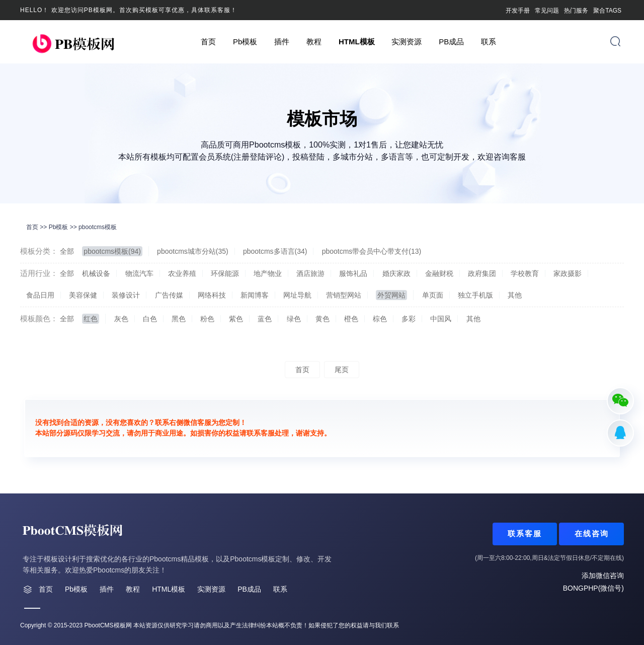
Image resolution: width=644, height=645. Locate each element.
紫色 (236, 319)
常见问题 (547, 11)
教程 (314, 42)
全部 (67, 251)
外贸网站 (391, 295)
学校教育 (525, 273)
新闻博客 (255, 295)
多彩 (409, 319)
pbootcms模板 (98, 227)
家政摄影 (568, 273)
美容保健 (83, 295)
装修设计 (126, 295)
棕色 (380, 319)
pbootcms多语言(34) (275, 251)
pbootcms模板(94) (112, 251)
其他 (515, 295)
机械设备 (96, 273)
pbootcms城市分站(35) (193, 251)
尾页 (342, 370)
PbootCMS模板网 (108, 625)
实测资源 (407, 42)
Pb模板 (245, 42)
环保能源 (225, 273)
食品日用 (40, 295)
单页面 (433, 295)
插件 (282, 42)
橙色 (351, 319)
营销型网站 (344, 295)
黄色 (323, 319)
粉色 (207, 319)
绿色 (294, 319)
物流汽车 (139, 273)
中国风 (441, 319)
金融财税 (439, 273)
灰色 (121, 319)
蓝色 (265, 319)
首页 (208, 42)
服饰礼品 (353, 273)
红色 (91, 319)
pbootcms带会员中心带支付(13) (372, 251)
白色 (150, 319)
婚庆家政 (396, 273)
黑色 (179, 319)
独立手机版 (475, 295)
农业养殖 (182, 273)
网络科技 (212, 295)
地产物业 (268, 273)
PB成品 (451, 42)
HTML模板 (357, 42)
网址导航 (297, 295)
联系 (489, 42)
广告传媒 (169, 295)
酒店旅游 (310, 273)
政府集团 (482, 273)
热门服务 (576, 11)
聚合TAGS (607, 11)
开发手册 (518, 11)
